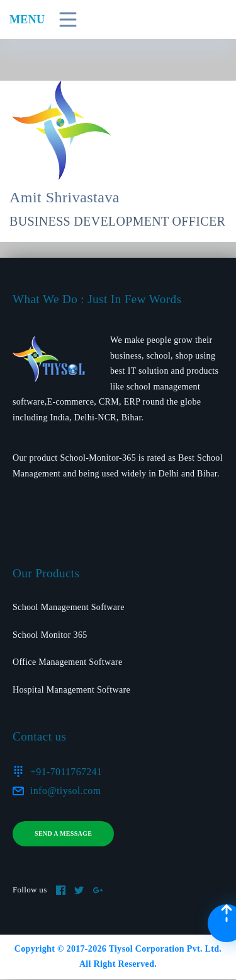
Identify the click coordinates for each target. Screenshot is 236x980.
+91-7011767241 (66, 772)
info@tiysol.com (65, 791)
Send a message (63, 833)
